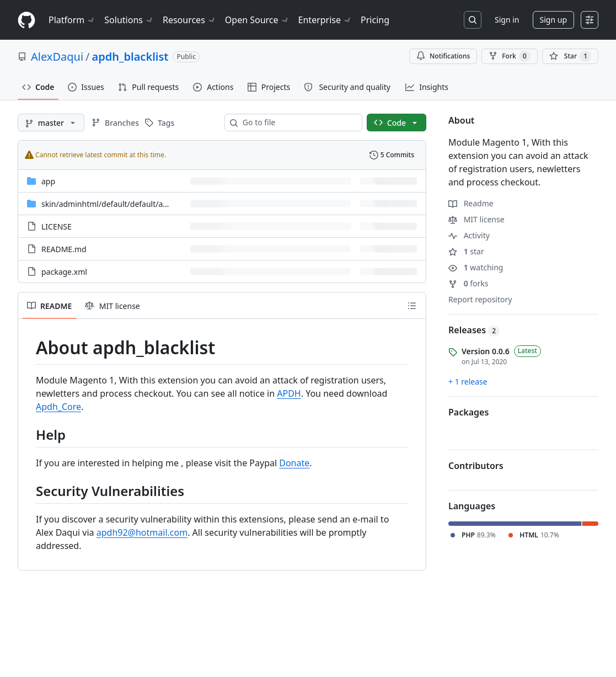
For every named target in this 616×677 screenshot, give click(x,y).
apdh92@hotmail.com (142, 532)
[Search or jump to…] (473, 20)
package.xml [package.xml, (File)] (64, 272)
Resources (189, 20)
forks (468, 283)
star (466, 251)
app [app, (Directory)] (48, 181)
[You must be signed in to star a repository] (570, 56)
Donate (294, 463)
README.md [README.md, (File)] (64, 249)
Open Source (257, 20)
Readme (471, 203)
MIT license (476, 219)
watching (476, 267)
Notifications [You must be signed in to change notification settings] (443, 56)
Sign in (507, 20)
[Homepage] (26, 20)
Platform (72, 20)
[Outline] (412, 306)
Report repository (480, 299)
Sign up (553, 20)
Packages (468, 412)
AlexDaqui (57, 57)
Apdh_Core (58, 407)
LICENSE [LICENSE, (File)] (57, 226)
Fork (509, 56)
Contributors (476, 466)
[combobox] (298, 122)
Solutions (129, 20)
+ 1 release (468, 382)
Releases (474, 330)
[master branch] (51, 122)
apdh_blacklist (130, 57)
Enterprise (325, 20)
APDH (289, 393)
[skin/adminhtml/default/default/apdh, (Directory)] (109, 204)
